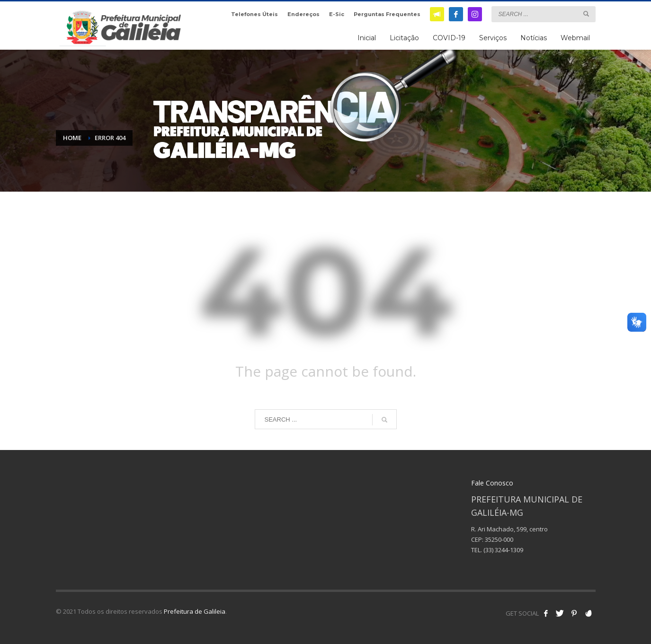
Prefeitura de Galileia (195, 611)
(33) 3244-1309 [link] (503, 550)
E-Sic (337, 14)
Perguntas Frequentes (387, 14)
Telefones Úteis (254, 14)
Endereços (303, 14)
